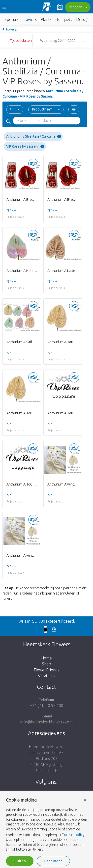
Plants (46, 19)
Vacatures (47, 676)
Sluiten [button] (20, 861)
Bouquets (64, 19)
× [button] (85, 799)
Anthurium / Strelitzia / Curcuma (34, 136)
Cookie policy (73, 835)
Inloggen (77, 7)
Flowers (30, 19)
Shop (46, 664)
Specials (12, 19)
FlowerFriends (46, 670)
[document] (46, 825)
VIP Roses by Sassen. (25, 146)
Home (46, 658)
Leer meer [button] (53, 861)
